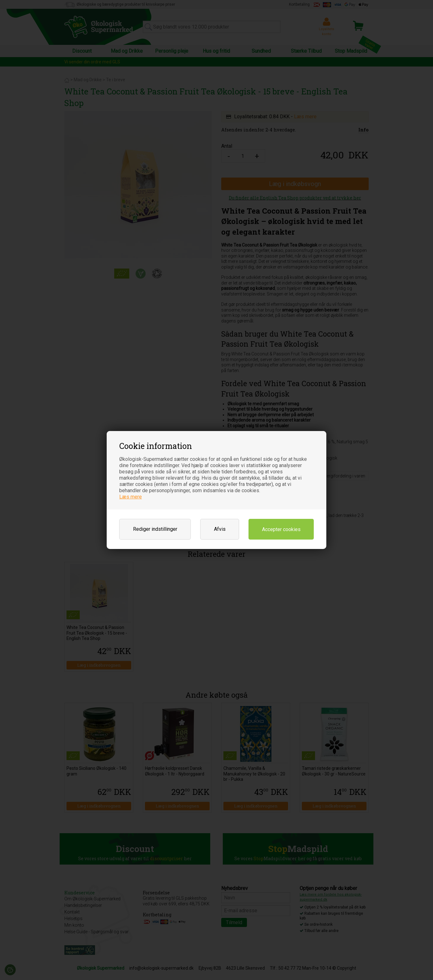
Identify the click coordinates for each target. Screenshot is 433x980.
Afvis (220, 529)
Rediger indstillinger (155, 529)
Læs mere (131, 497)
